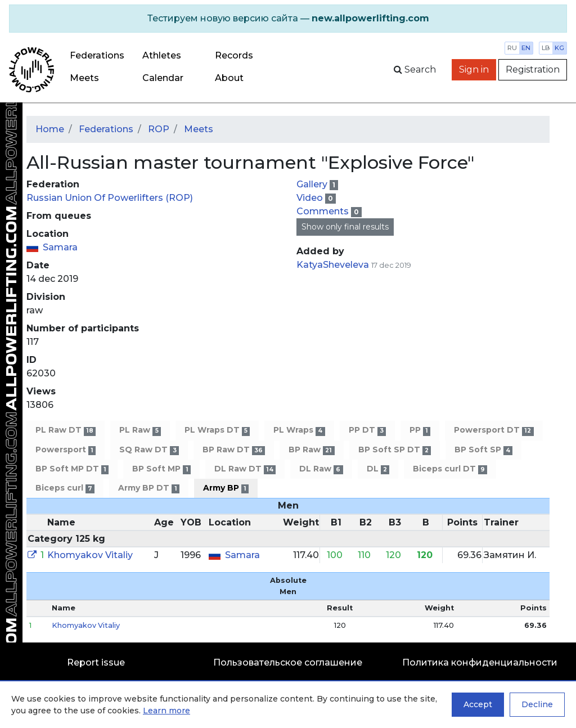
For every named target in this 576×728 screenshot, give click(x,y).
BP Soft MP (161, 469)
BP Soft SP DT (395, 450)
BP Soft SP (483, 450)
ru (512, 48)
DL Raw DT (245, 469)
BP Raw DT (234, 450)
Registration (533, 69)
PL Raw (140, 430)
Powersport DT (494, 430)
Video (311, 198)
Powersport (66, 450)
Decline (537, 704)
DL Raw (321, 469)
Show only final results (345, 227)
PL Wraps (299, 430)
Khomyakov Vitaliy (90, 555)
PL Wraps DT (217, 430)
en (526, 48)
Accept (478, 704)
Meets (84, 78)
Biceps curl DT (450, 469)
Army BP (226, 488)
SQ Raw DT (149, 450)
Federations (97, 55)
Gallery (313, 184)
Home (50, 129)
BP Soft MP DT (72, 469)
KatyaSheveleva (333, 265)
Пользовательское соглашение (288, 662)
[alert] (288, 19)
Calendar (163, 78)
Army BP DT (148, 488)
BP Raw (311, 450)
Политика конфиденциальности (480, 662)
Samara (60, 247)
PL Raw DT (66, 430)
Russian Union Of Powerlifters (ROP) (110, 198)
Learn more (166, 711)
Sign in (474, 69)
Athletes (162, 55)
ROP (159, 129)
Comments (324, 211)
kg (559, 48)
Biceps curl (65, 488)
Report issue (96, 662)
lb (546, 48)
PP (420, 430)
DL (378, 469)
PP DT (367, 430)
